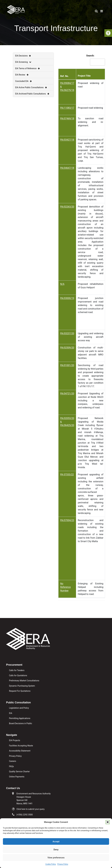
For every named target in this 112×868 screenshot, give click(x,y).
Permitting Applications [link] (20, 718)
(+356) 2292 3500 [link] (25, 815)
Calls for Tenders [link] (17, 670)
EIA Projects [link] (15, 740)
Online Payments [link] (17, 777)
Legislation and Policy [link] (19, 708)
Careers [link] (13, 761)
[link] (108, 33)
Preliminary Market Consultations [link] (24, 681)
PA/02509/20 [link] (67, 348)
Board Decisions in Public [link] (21, 723)
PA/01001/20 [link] (67, 365)
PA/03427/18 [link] (67, 140)
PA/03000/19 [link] (67, 298)
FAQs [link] (11, 766)
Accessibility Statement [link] (20, 751)
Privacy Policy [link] (63, 864)
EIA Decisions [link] (23, 56)
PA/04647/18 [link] (67, 168)
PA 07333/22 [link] (67, 474)
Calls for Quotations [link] (18, 675)
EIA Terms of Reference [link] (27, 68)
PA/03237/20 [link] (67, 333)
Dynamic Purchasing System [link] (22, 686)
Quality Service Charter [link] (19, 772)
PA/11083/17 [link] (67, 108)
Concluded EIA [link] (23, 81)
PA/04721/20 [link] (67, 394)
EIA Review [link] (22, 75)
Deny (56, 850)
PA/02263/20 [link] (67, 207)
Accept (56, 842)
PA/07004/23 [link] (67, 520)
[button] (108, 822)
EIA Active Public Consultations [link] (31, 87)
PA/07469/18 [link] (67, 118)
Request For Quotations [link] (20, 691)
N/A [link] (62, 284)
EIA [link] (11, 713)
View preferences (56, 858)
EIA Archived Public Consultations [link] (32, 94)
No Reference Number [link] (65, 587)
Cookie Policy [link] (51, 864)
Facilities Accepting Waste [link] (21, 746)
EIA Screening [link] (23, 62)
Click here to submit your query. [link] (31, 809)
